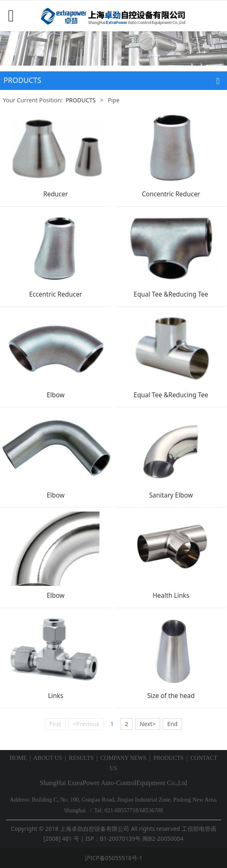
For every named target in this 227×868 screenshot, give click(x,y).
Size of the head (171, 696)
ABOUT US (48, 758)
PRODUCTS (81, 100)
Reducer (56, 194)
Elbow (56, 395)
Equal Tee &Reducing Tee (171, 294)
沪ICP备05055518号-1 (114, 858)
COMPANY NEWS (123, 758)
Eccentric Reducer (55, 294)
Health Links (171, 596)
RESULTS (81, 758)
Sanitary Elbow (171, 495)
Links (56, 696)
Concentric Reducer (171, 194)
